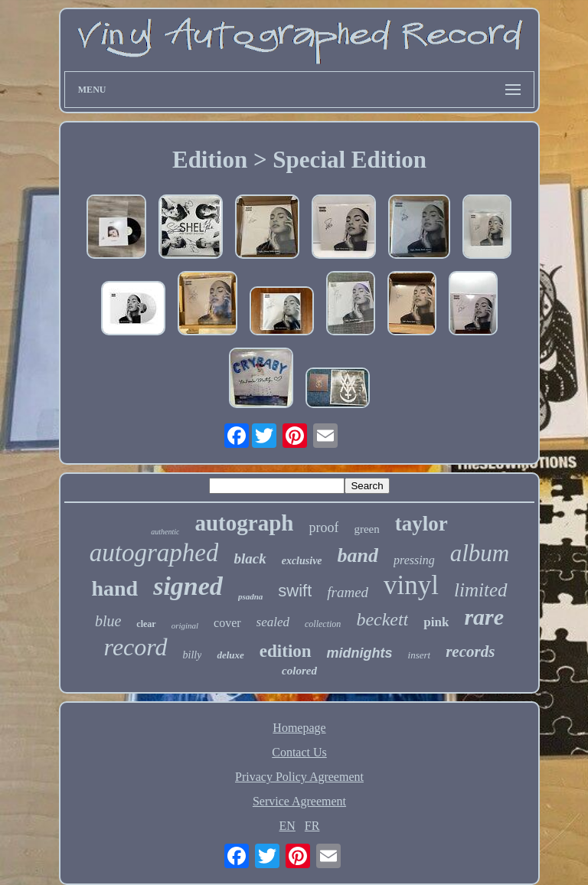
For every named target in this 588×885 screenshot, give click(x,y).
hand (114, 588)
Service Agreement (299, 801)
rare (484, 617)
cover (227, 623)
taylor (421, 524)
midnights (360, 653)
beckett (382, 619)
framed (348, 592)
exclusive (302, 561)
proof (323, 527)
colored (299, 671)
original (185, 625)
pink (436, 622)
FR (312, 826)
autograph (244, 523)
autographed (154, 553)
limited (480, 590)
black (250, 558)
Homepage (299, 728)
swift (295, 591)
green (366, 529)
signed (188, 586)
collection (323, 624)
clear (146, 624)
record (136, 647)
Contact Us (299, 752)
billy (193, 655)
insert (420, 655)
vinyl (411, 585)
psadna (250, 596)
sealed (273, 622)
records (470, 652)
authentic (165, 532)
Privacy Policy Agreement (299, 777)
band (358, 555)
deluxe (230, 655)
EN (287, 826)
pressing (414, 560)
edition (286, 651)
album (480, 553)
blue (108, 621)
